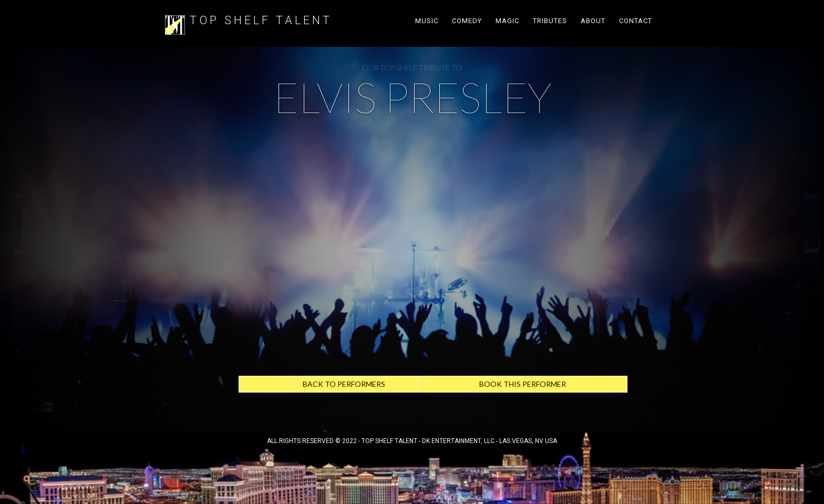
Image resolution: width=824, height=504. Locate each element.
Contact (636, 21)
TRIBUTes (550, 21)
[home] (175, 23)
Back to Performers (344, 384)
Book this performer (523, 384)
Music (427, 21)
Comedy (467, 21)
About (593, 21)
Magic (507, 21)
